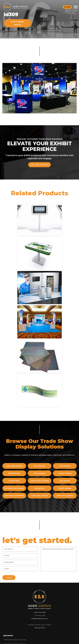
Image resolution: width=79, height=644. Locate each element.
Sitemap (7, 602)
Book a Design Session (18, 23)
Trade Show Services (45, 373)
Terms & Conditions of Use (57, 640)
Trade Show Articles (11, 535)
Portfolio (7, 539)
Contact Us (8, 598)
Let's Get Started (39, 169)
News (6, 548)
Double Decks (20, 358)
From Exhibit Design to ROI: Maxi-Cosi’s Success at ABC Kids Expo (28, 564)
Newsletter (8, 589)
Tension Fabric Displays (45, 358)
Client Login (8, 543)
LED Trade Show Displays (20, 366)
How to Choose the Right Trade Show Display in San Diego (25, 556)
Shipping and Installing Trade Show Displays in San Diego (25, 552)
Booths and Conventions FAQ (15, 610)
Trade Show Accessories (20, 373)
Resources (8, 514)
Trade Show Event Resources (15, 518)
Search (6, 594)
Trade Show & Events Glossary (15, 522)
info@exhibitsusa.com (40, 497)
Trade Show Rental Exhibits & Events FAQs (20, 615)
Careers (6, 577)
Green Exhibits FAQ (11, 627)
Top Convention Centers (13, 531)
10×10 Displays (45, 343)
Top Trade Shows (10, 526)
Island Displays (45, 351)
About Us (8, 569)
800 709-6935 (40, 491)
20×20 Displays (20, 351)
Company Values (10, 573)
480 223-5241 (39, 506)
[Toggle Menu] (76, 7)
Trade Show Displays (20, 343)
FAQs (6, 606)
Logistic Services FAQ (12, 623)
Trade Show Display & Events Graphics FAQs (20, 619)
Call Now (67, 7)
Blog (5, 585)
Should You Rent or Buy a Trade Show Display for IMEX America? (28, 560)
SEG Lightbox (45, 366)
